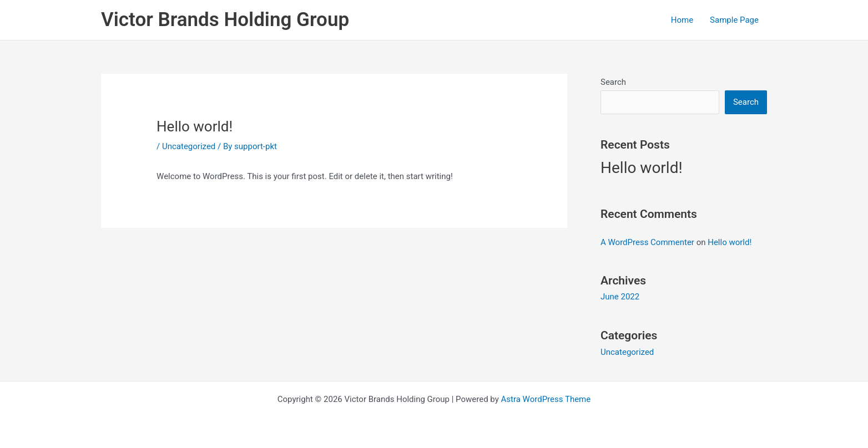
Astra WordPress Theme (546, 399)
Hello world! (642, 168)
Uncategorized (189, 146)
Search (613, 82)
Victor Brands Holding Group (225, 20)
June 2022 (620, 297)
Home (682, 20)
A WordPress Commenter (647, 242)
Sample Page (734, 20)
